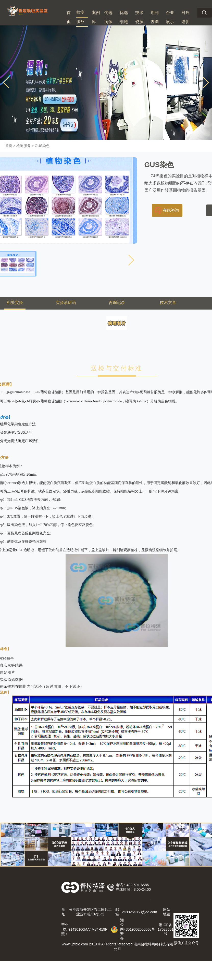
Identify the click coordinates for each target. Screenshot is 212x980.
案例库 (96, 17)
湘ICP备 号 (166, 929)
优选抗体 (108, 17)
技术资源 (139, 17)
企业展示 (170, 17)
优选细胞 (124, 17)
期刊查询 (155, 17)
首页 (69, 17)
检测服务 (80, 17)
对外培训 (185, 17)
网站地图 (167, 912)
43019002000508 (138, 929)
